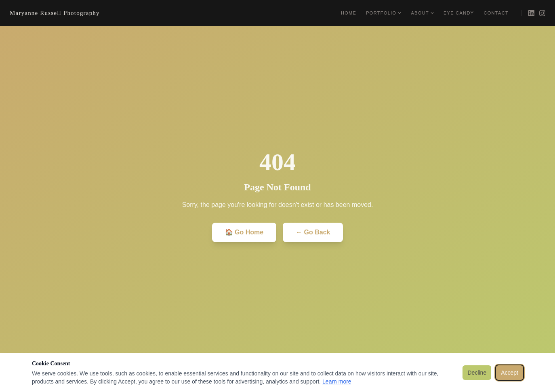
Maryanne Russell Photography (55, 13)
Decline (477, 373)
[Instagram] (542, 13)
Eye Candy (459, 13)
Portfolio (384, 13)
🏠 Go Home (244, 232)
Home (349, 13)
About (422, 13)
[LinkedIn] (531, 13)
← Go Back (313, 232)
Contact (496, 13)
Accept (510, 373)
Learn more (337, 381)
